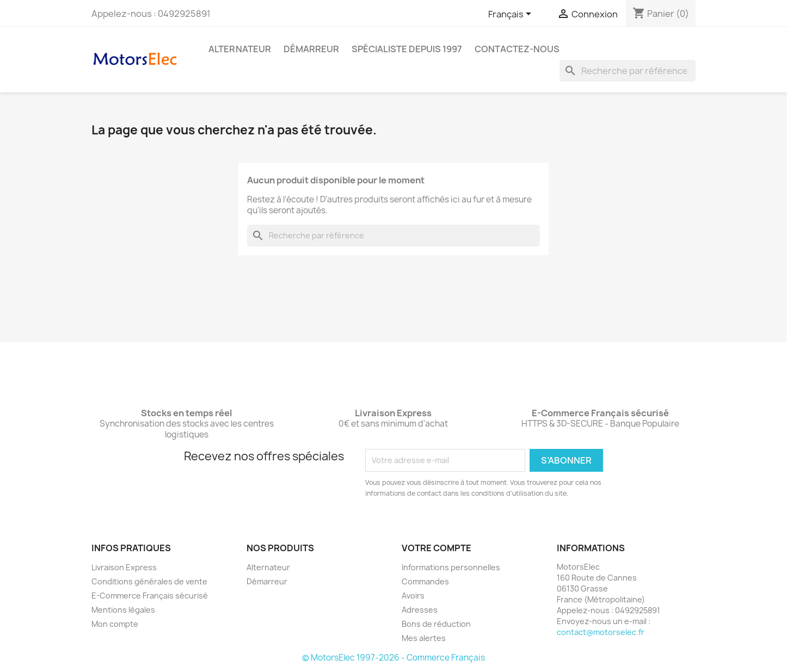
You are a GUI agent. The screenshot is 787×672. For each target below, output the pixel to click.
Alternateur (240, 49)
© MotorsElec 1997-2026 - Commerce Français (393, 658)
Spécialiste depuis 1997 (407, 49)
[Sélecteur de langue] (512, 15)
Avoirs (413, 596)
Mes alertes (424, 638)
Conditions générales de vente (149, 581)
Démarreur (311, 49)
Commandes (425, 581)
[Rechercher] (628, 71)
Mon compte (115, 624)
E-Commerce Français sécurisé (150, 596)
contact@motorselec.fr (601, 632)
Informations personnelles (451, 567)
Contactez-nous (517, 49)
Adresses (420, 610)
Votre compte (436, 548)
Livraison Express (124, 567)
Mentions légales (123, 610)
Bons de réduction (436, 624)
